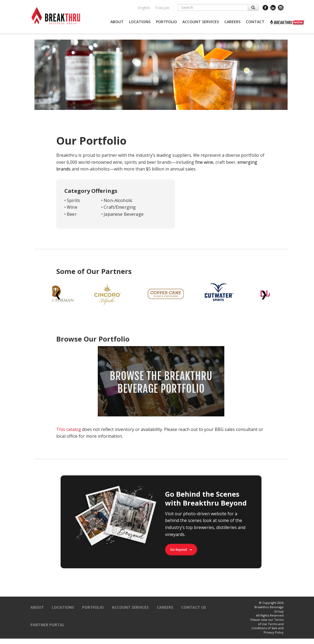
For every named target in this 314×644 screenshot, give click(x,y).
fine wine (204, 162)
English (144, 8)
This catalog (69, 429)
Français (162, 8)
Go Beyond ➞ (181, 550)
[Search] (213, 7)
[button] (117, 22)
